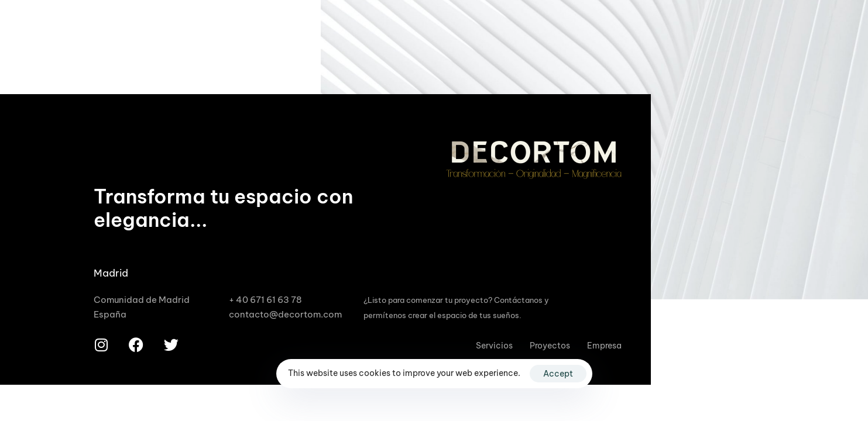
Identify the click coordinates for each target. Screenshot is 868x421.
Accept (558, 374)
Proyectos (550, 346)
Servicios (494, 346)
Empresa (604, 346)
